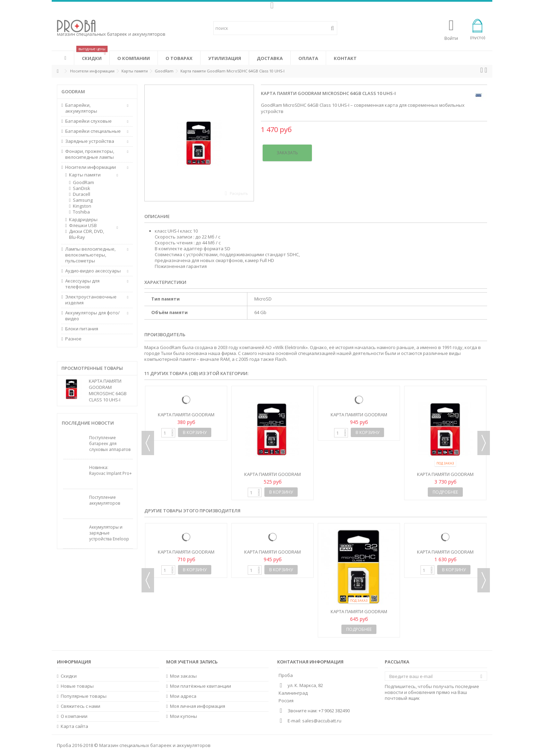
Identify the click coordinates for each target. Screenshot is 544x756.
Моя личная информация (198, 706)
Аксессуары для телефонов (82, 284)
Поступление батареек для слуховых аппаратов (110, 444)
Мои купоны (184, 716)
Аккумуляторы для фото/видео (92, 316)
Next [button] (484, 443)
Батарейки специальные (93, 131)
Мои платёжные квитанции (201, 686)
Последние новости (88, 423)
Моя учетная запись (192, 662)
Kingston (82, 206)
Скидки (69, 676)
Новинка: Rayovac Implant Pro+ (110, 470)
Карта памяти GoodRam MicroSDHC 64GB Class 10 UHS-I (108, 390)
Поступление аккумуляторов (105, 500)
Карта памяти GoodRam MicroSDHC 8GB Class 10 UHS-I (186, 418)
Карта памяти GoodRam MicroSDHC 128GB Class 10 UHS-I (445, 477)
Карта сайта (74, 726)
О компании (74, 716)
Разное (73, 339)
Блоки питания (82, 329)
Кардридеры (83, 220)
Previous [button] (148, 443)
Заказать (287, 153)
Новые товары (77, 686)
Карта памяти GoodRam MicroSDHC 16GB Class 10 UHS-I (273, 477)
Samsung (83, 200)
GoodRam (83, 183)
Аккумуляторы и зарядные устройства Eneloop (109, 533)
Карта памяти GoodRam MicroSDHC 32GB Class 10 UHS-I (359, 418)
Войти (451, 38)
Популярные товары (84, 696)
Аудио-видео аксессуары (93, 271)
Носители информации (91, 167)
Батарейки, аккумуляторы (81, 108)
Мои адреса (183, 696)
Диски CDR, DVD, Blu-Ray (87, 234)
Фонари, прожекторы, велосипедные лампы (90, 154)
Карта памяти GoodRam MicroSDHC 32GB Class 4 (359, 614)
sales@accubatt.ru (322, 721)
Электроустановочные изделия (91, 300)
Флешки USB (83, 225)
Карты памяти (85, 175)
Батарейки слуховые (88, 121)
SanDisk (82, 188)
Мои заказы (183, 676)
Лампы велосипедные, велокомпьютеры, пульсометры (90, 255)
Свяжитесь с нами (80, 706)
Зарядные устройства (90, 141)
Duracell (82, 194)
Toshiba (81, 212)
